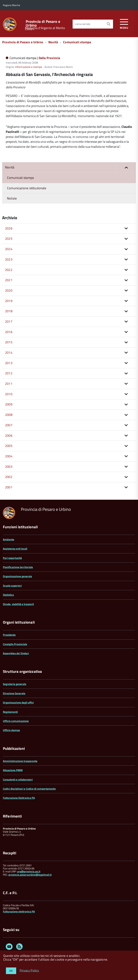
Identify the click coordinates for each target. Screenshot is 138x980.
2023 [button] (9, 259)
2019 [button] (9, 301)
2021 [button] (9, 280)
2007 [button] (9, 425)
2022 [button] (9, 270)
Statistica (8, 595)
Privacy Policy (29, 970)
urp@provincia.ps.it (29, 871)
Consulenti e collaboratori (18, 780)
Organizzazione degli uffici (18, 703)
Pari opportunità (12, 558)
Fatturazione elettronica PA (19, 912)
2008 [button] (9, 415)
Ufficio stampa (11, 730)
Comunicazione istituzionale (27, 188)
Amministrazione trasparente (20, 761)
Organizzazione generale (17, 576)
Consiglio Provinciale (15, 644)
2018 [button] (9, 311)
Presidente (9, 635)
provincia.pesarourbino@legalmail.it (30, 875)
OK (11, 971)
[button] (126, 167)
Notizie (12, 198)
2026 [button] (9, 228)
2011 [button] (9, 384)
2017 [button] (9, 321)
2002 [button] (9, 477)
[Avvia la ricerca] (109, 24)
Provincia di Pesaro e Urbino (43, 23)
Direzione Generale (14, 693)
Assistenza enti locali (15, 549)
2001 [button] (9, 487)
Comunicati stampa (77, 42)
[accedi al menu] (124, 23)
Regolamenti (10, 712)
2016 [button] (9, 332)
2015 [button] (9, 342)
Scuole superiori (12, 586)
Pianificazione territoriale (18, 567)
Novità (53, 42)
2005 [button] (9, 446)
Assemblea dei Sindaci (16, 653)
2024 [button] (9, 249)
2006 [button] (9, 436)
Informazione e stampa (29, 67)
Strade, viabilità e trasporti (18, 604)
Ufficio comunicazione (16, 721)
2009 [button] (9, 404)
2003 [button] (9, 467)
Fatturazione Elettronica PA (19, 798)
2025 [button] (9, 239)
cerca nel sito (83, 24)
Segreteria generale (15, 684)
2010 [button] (9, 394)
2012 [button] (9, 373)
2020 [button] (9, 290)
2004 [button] (9, 456)
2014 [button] (9, 353)
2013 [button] (9, 363)
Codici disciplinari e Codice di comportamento (29, 789)
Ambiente (9, 539)
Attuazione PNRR (13, 770)
